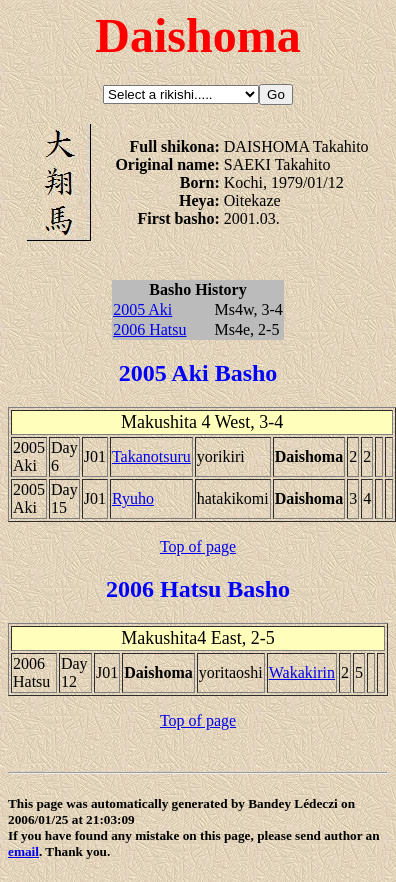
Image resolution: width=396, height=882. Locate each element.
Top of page (198, 546)
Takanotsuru (151, 456)
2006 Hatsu (149, 329)
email (23, 851)
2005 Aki (142, 309)
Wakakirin (302, 672)
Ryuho (133, 498)
